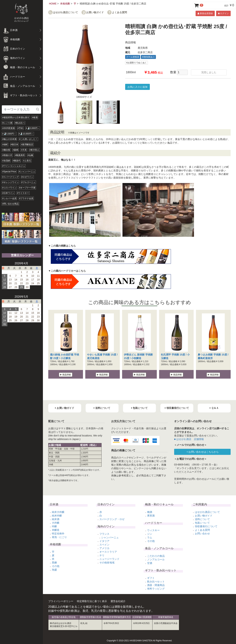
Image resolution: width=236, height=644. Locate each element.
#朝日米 (15, 145)
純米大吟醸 (58, 512)
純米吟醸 (57, 516)
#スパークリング (10, 177)
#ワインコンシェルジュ (14, 166)
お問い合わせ (202, 534)
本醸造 (56, 530)
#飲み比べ (20, 123)
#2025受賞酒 (8, 128)
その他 (56, 566)
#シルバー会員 (9, 198)
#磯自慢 (6, 150)
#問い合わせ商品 (10, 204)
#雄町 (5, 145)
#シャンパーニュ (27, 172)
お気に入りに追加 (137, 87)
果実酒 (151, 516)
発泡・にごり (59, 537)
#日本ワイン (8, 193)
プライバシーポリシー (61, 601)
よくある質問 (119, 12)
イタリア (104, 541)
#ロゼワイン (27, 177)
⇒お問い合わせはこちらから (202, 452)
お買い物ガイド (95, 12)
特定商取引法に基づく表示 (92, 601)
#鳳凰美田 (20, 155)
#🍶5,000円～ (9, 134)
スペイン (104, 545)
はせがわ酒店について (65, 12)
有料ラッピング (156, 589)
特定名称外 (58, 534)
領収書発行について (206, 526)
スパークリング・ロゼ (112, 519)
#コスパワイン (9, 188)
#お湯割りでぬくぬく (137, 63)
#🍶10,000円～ (26, 134)
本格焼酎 (65, 4)
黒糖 (54, 563)
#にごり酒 (7, 123)
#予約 (20, 128)
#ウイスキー (23, 193)
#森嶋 (16, 150)
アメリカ (104, 548)
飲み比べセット (156, 581)
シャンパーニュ (110, 537)
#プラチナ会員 (26, 198)
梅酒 (150, 512)
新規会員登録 (205, 13)
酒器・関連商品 (156, 585)
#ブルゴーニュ (29, 182)
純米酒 (56, 519)
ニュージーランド (109, 559)
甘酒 (150, 563)
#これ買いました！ (29, 139)
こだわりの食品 (156, 556)
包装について (202, 523)
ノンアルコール (156, 559)
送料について (202, 519)
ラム (150, 537)
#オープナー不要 (27, 188)
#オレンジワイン (10, 182)
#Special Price (9, 172)
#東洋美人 (34, 150)
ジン (150, 534)
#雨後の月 (7, 155)
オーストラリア (108, 552)
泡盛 (54, 570)
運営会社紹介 (118, 601)
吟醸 (54, 526)
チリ (102, 555)
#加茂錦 (6, 161)
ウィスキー (153, 530)
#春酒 (35, 117)
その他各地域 (107, 563)
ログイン (223, 13)
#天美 (24, 150)
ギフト (151, 578)
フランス (104, 534)
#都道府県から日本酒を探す (16, 117)
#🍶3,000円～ (33, 128)
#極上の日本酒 (9, 139)
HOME (53, 4)
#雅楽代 (17, 161)
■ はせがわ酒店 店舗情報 (189, 439)
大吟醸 (56, 523)
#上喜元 (27, 161)
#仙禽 (30, 155)
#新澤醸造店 (27, 145)
